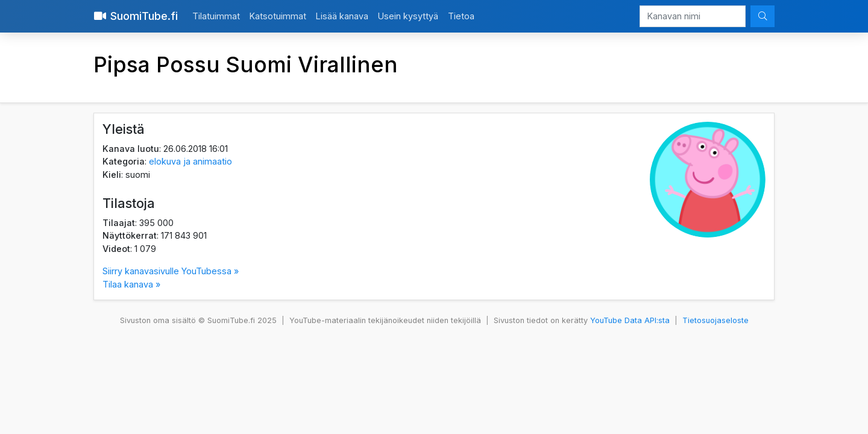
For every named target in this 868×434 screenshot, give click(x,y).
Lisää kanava (342, 16)
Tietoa (461, 16)
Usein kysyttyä (408, 16)
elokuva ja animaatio (190, 161)
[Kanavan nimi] (693, 16)
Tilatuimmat (216, 16)
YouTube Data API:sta (630, 320)
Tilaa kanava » (131, 284)
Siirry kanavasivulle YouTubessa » (171, 271)
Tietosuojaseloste (715, 320)
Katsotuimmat (278, 16)
